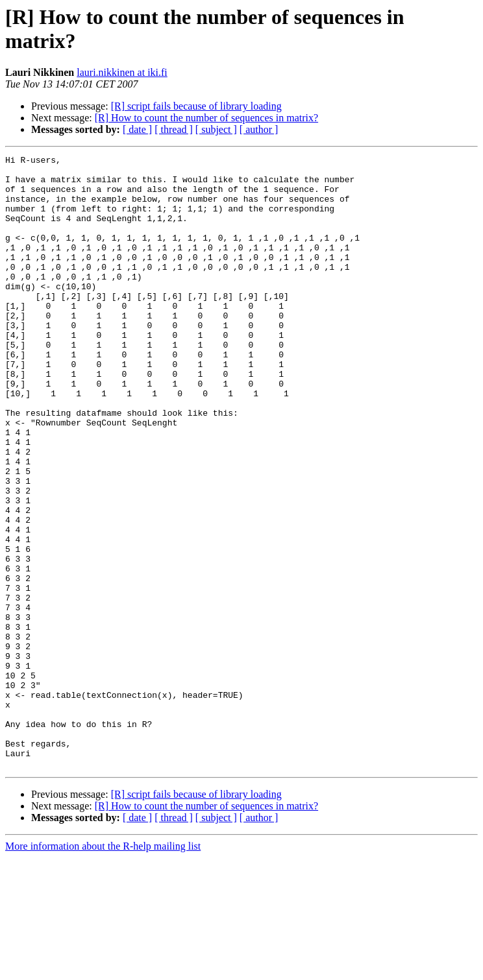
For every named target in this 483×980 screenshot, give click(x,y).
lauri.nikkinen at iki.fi (122, 72)
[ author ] (259, 129)
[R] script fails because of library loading (196, 106)
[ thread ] (174, 129)
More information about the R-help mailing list (103, 969)
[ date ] (137, 129)
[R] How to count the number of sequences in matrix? (206, 118)
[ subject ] (216, 129)
